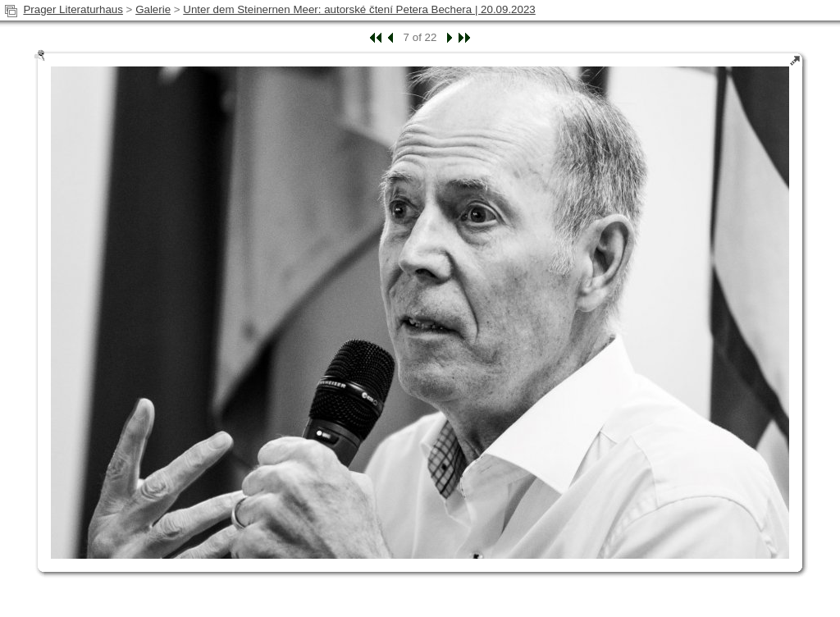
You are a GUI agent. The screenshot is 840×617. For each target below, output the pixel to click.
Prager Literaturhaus (73, 9)
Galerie (153, 9)
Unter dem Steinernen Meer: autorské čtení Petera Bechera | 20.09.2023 (359, 9)
